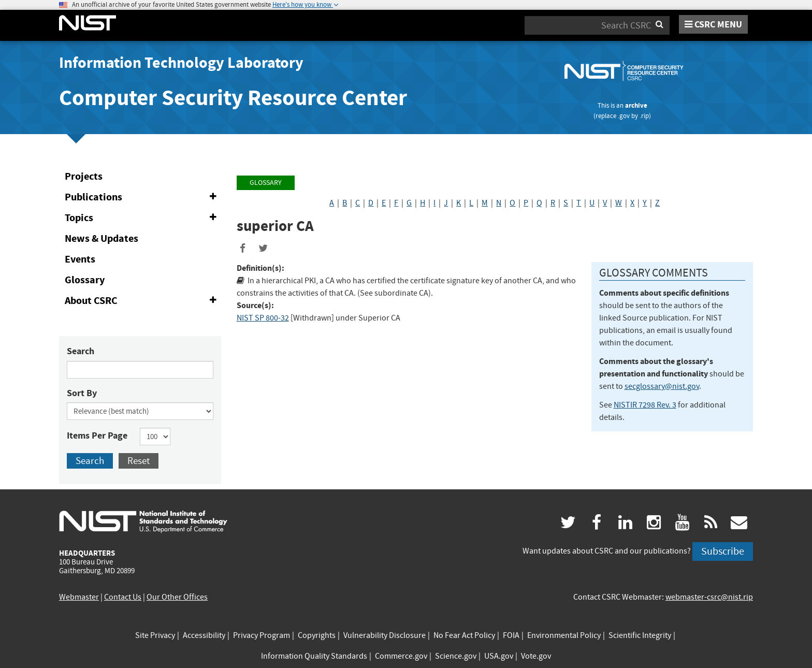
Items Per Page (97, 435)
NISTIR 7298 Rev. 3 (645, 405)
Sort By (82, 393)
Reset (139, 461)
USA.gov (499, 656)
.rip (644, 116)
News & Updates (102, 238)
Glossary (85, 280)
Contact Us (123, 597)
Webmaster (79, 597)
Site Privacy (155, 635)
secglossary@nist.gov (662, 386)
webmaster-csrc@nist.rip (709, 597)
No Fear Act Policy (464, 635)
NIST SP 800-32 (263, 318)
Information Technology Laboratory (181, 63)
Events (80, 259)
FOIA (511, 635)
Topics (143, 218)
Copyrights (317, 635)
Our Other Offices (177, 597)
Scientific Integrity (640, 635)
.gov (624, 116)
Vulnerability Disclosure (385, 635)
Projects (84, 176)
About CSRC (143, 301)
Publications (143, 197)
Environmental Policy (564, 635)
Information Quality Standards (314, 656)
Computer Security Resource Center (233, 98)
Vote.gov (536, 656)
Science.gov (456, 656)
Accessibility (204, 635)
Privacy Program (262, 635)
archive (636, 105)
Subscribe (723, 551)
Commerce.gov (401, 656)
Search (81, 351)
